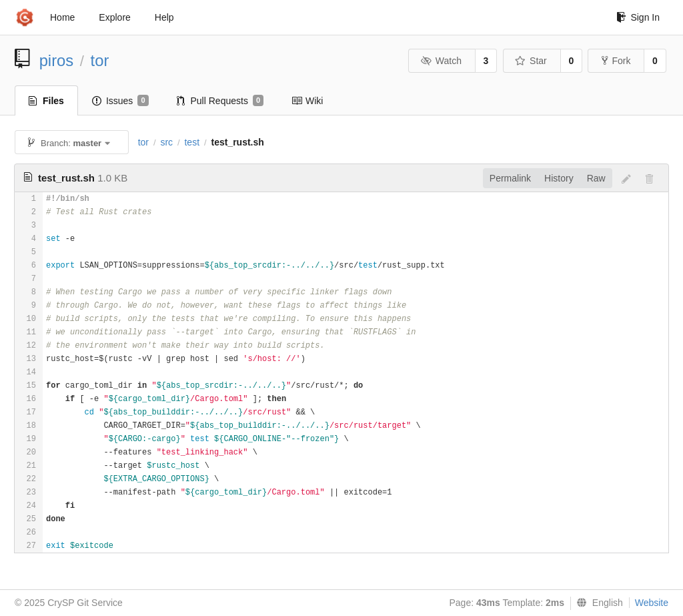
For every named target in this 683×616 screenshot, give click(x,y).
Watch (441, 61)
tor (100, 60)
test (192, 142)
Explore (114, 17)
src (166, 142)
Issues (120, 101)
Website (652, 603)
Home (62, 17)
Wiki (307, 101)
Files (46, 101)
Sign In (638, 17)
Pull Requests (220, 101)
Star (531, 61)
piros (57, 60)
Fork (616, 61)
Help (164, 17)
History (559, 178)
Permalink (510, 178)
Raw (596, 178)
